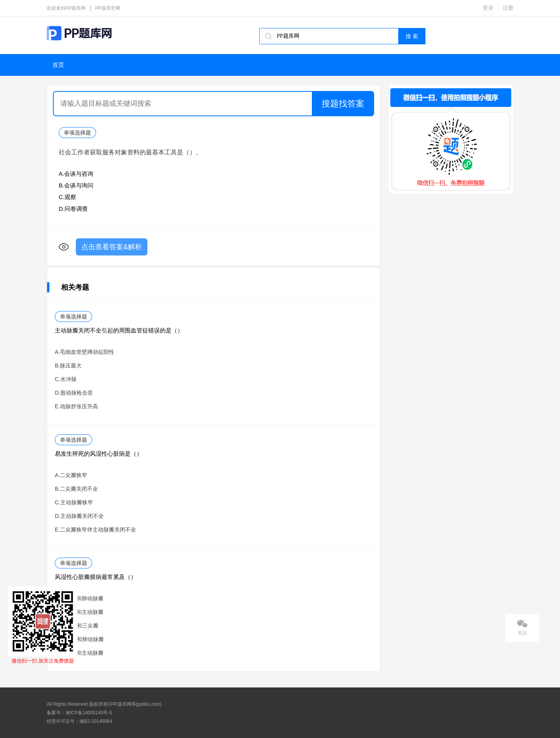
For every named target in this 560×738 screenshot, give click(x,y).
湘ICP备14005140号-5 (89, 713)
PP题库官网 (108, 8)
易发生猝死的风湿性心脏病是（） (99, 454)
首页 (58, 65)
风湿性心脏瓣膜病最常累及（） (96, 577)
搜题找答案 (343, 104)
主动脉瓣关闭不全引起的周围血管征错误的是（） (119, 330)
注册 (508, 8)
